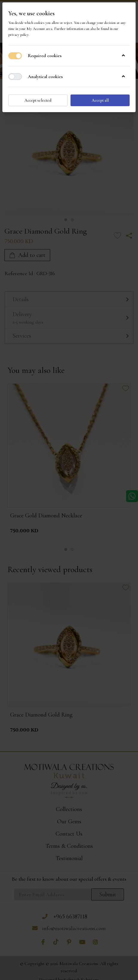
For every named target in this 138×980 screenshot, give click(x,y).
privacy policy (18, 35)
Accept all (100, 100)
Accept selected (38, 100)
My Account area (39, 29)
